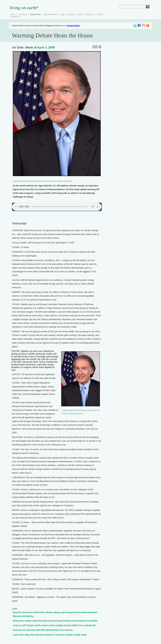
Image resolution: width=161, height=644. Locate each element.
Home (13, 14)
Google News (73, 26)
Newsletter (15, 17)
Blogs (63, 14)
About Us (90, 14)
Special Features (51, 14)
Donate (100, 14)
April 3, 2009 (46, 47)
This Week (23, 14)
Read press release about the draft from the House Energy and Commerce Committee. (55, 621)
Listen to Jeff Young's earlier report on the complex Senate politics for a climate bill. (54, 625)
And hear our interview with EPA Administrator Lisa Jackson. (43, 630)
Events (80, 14)
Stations (71, 14)
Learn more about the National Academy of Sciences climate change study (50, 635)
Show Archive (35, 14)
